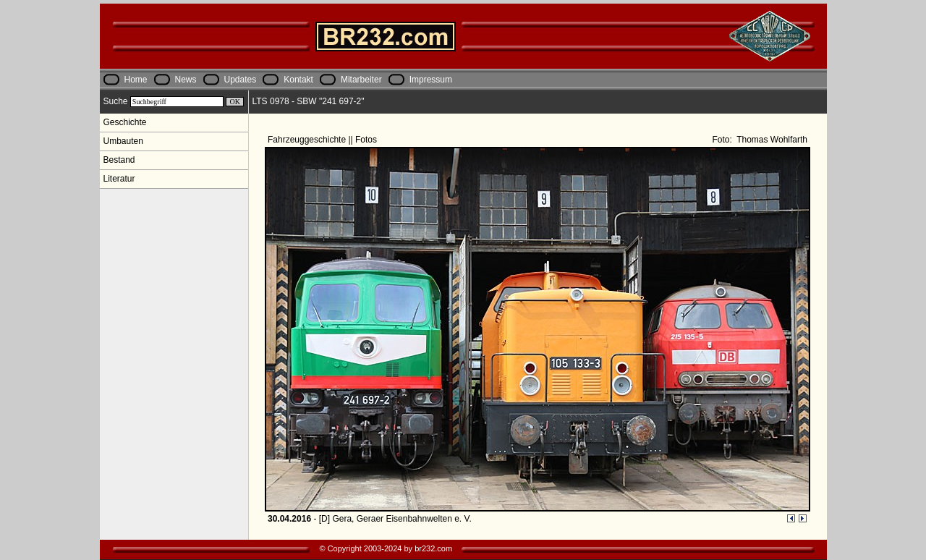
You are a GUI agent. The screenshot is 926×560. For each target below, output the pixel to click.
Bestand (119, 160)
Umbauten (123, 141)
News (186, 80)
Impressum (431, 80)
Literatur (119, 179)
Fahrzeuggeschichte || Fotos (323, 140)
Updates (241, 80)
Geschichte (125, 122)
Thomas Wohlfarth (771, 140)
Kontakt (298, 80)
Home (136, 80)
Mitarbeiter (361, 80)
